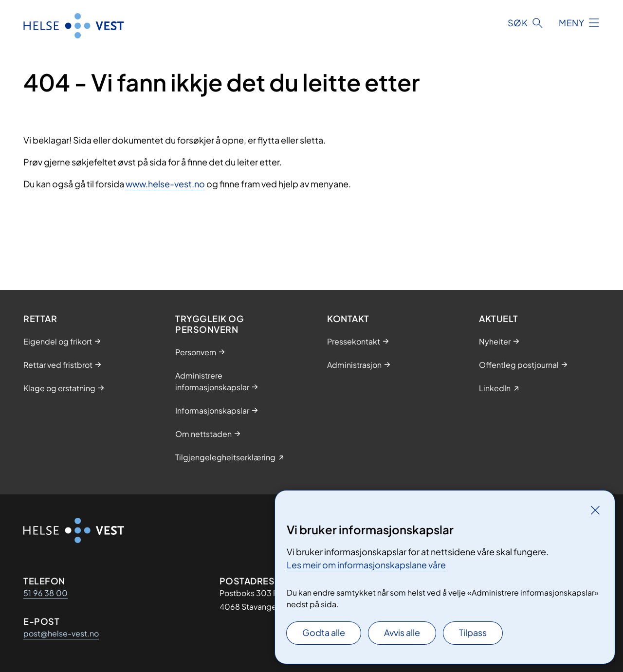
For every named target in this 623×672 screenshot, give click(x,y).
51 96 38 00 (46, 593)
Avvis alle (402, 632)
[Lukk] (595, 510)
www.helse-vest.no (165, 184)
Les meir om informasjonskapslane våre (366, 565)
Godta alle (324, 632)
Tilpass (473, 632)
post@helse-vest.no (61, 633)
